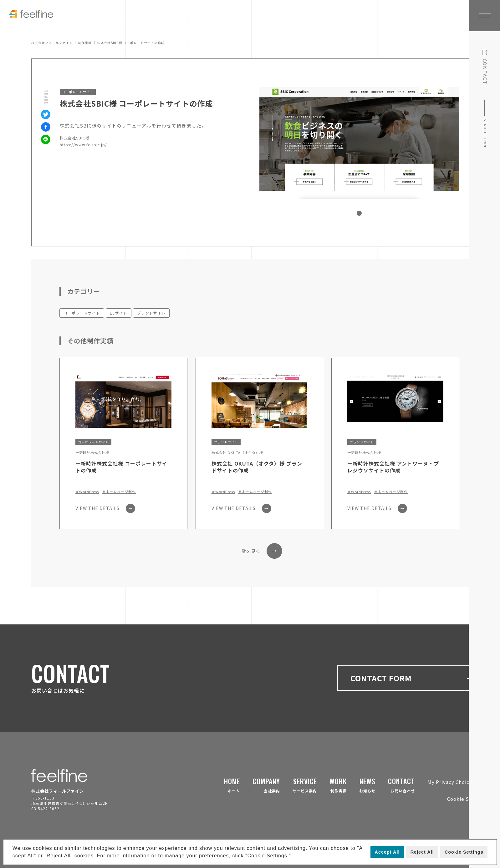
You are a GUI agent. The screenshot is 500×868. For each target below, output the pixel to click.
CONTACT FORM (412, 678)
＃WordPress (87, 492)
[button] (295, 856)
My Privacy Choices (451, 782)
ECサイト (119, 313)
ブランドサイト (151, 313)
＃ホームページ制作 (119, 492)
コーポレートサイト (82, 313)
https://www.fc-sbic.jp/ (83, 145)
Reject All (422, 852)
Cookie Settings (464, 852)
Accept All (387, 852)
